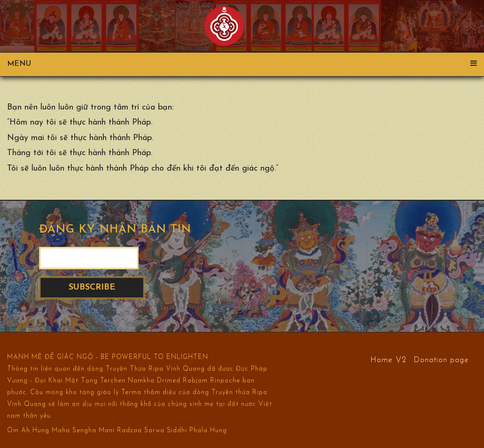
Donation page (441, 359)
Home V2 (388, 359)
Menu (242, 64)
